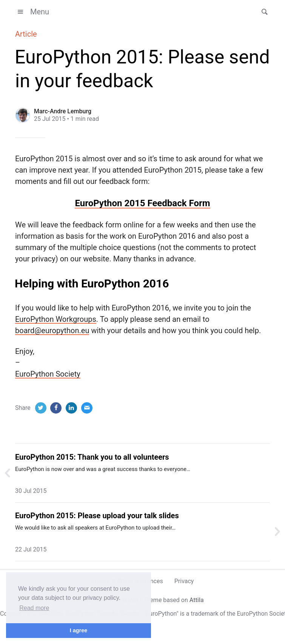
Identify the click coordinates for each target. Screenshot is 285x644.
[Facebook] (56, 408)
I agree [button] (79, 630)
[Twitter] (41, 408)
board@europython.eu (52, 330)
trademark (204, 614)
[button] (262, 12)
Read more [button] (34, 608)
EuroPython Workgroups (56, 319)
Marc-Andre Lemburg (63, 111)
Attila (197, 600)
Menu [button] (32, 12)
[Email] (87, 408)
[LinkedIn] (71, 408)
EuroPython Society (48, 374)
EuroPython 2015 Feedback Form (142, 203)
